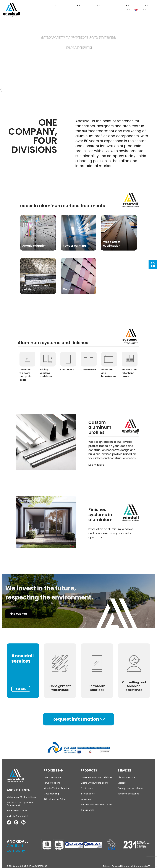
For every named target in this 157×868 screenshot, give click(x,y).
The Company (46, 5)
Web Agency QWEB (141, 866)
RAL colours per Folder (55, 799)
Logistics (122, 783)
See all (21, 689)
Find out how (19, 614)
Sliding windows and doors (94, 783)
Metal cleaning (51, 794)
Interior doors (87, 794)
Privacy (107, 866)
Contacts (122, 10)
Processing (71, 5)
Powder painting (52, 783)
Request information (79, 719)
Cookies (116, 866)
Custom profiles (116, 5)
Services (140, 5)
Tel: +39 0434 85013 (16, 811)
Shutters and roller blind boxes (96, 805)
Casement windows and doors (96, 778)
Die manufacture (126, 778)
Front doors (86, 788)
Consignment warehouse (130, 788)
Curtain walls (87, 810)
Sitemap (126, 866)
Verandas (86, 799)
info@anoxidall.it (20, 816)
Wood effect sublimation (56, 788)
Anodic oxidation (52, 778)
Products (92, 5)
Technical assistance (128, 794)
